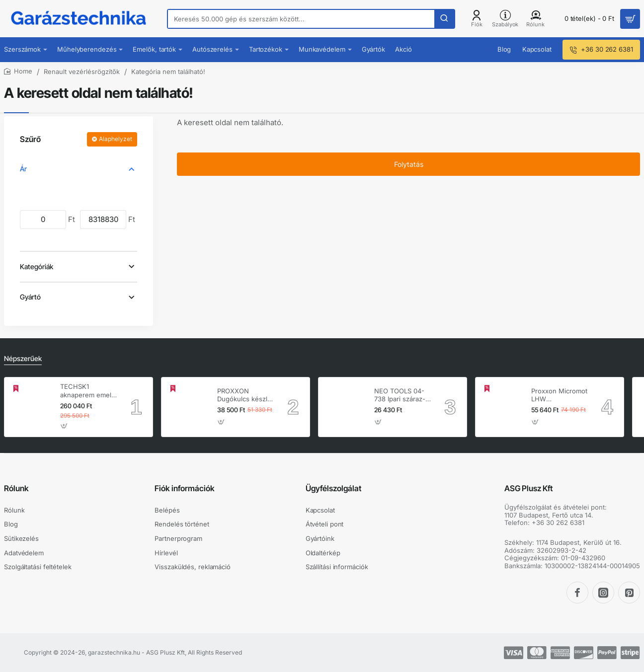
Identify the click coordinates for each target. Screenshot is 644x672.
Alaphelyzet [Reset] (116, 139)
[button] (64, 426)
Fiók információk (185, 488)
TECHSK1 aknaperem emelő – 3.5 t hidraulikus (88, 391)
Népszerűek (23, 358)
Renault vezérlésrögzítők (82, 72)
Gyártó (30, 297)
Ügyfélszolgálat (333, 488)
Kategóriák (37, 266)
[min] (43, 219)
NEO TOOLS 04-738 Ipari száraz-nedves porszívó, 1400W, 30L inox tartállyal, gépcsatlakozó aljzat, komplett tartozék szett (401, 396)
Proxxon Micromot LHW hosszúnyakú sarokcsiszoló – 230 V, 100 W (559, 396)
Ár (23, 169)
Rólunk (16, 488)
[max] (103, 219)
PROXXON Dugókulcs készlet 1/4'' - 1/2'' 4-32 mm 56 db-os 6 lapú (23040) (245, 396)
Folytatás (409, 164)
